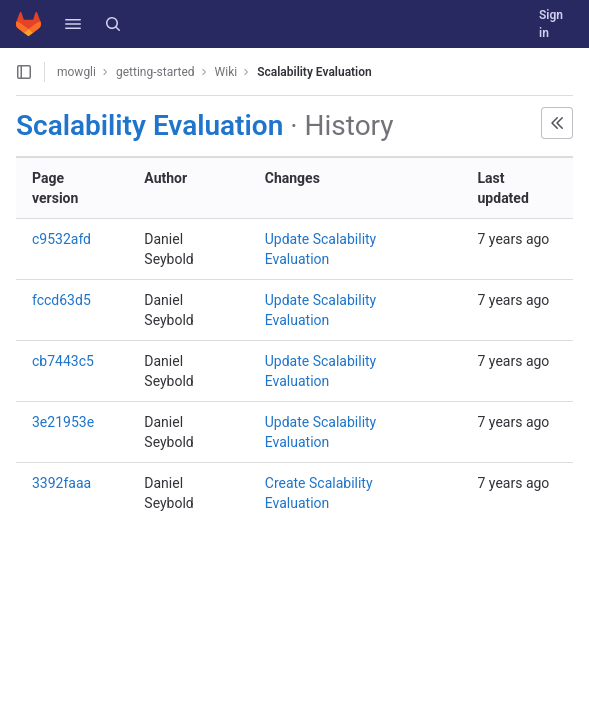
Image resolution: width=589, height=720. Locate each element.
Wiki (226, 72)
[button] (73, 24)
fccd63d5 (61, 300)
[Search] (113, 24)
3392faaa (61, 483)
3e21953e (63, 422)
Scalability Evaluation (314, 72)
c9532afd (61, 239)
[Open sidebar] (24, 72)
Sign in (551, 24)
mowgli (76, 72)
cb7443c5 (63, 361)
